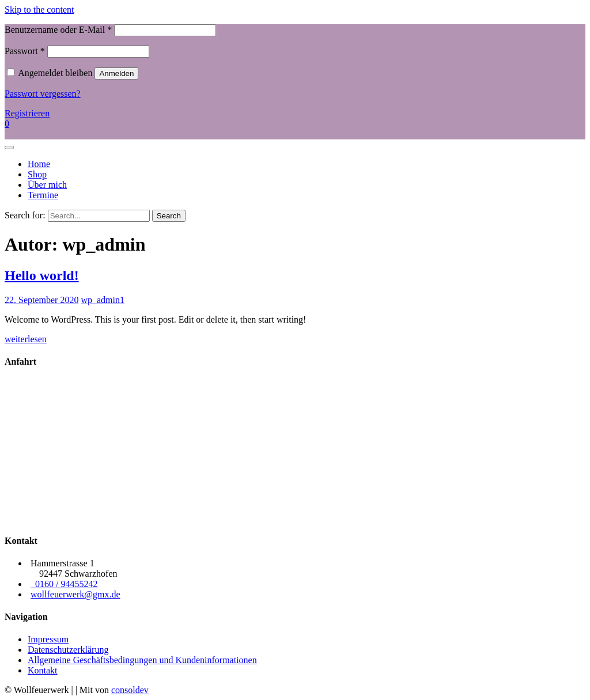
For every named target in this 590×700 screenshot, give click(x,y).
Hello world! (42, 275)
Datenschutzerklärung (68, 650)
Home (39, 164)
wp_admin (100, 300)
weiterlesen (26, 339)
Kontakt (43, 670)
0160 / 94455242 (64, 584)
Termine (43, 195)
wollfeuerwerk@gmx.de (75, 594)
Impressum (48, 639)
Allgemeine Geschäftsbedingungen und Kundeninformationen (142, 660)
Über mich (47, 185)
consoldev (130, 690)
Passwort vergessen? (43, 94)
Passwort (25, 51)
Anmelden (116, 73)
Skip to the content (39, 10)
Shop (37, 174)
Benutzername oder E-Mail (58, 30)
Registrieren (27, 113)
